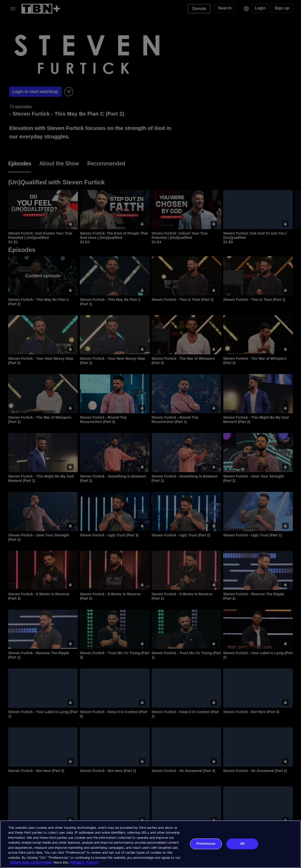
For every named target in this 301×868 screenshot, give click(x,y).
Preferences (206, 844)
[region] (150, 844)
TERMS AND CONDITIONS (31, 863)
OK (242, 844)
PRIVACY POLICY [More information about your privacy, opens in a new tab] (84, 863)
